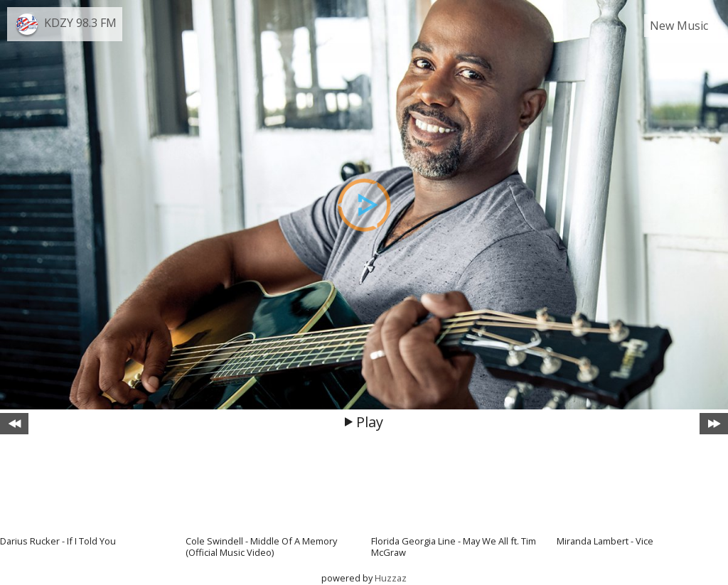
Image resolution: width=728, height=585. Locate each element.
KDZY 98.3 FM (80, 23)
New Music (679, 26)
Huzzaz (391, 578)
